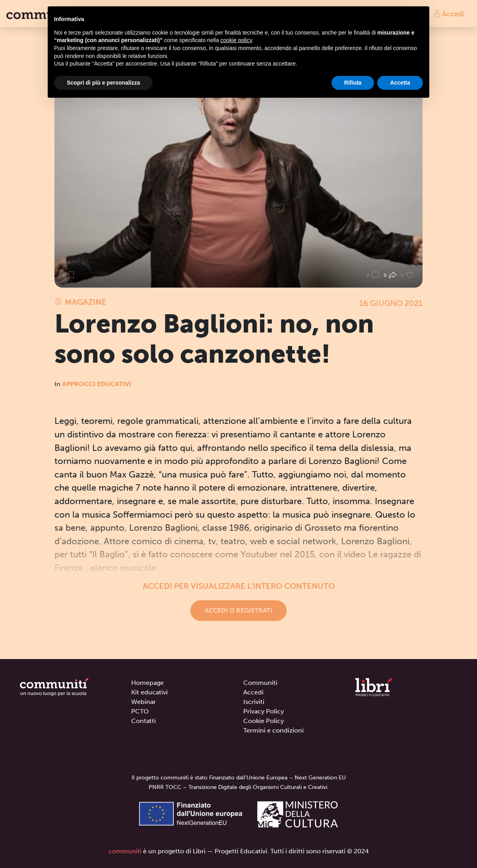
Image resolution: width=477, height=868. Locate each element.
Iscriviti (254, 702)
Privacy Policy (264, 711)
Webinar (143, 702)
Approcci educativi (97, 384)
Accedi (449, 14)
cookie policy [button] (236, 40)
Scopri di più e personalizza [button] (103, 83)
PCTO (140, 711)
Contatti (143, 721)
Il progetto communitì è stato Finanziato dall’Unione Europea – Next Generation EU (239, 778)
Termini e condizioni (273, 730)
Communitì (260, 683)
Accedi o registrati (238, 610)
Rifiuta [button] (353, 83)
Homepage (147, 683)
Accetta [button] (400, 83)
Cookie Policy (264, 721)
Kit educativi (149, 692)
